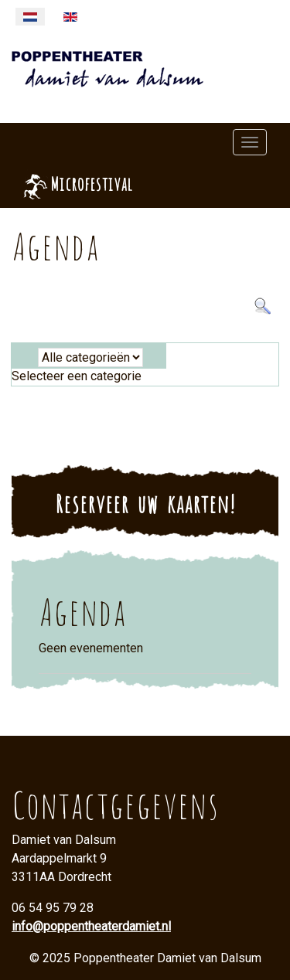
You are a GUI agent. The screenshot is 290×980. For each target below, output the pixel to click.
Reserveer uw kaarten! (145, 502)
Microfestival (91, 182)
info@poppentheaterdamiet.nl (91, 926)
